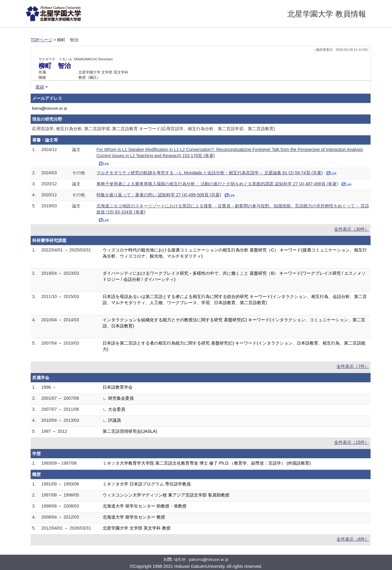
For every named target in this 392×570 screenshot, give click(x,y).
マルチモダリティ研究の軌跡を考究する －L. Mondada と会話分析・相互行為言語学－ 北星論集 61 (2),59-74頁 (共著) (210, 173)
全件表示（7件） (353, 366)
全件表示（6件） (353, 539)
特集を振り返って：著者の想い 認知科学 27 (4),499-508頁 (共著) (159, 195)
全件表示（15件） (352, 442)
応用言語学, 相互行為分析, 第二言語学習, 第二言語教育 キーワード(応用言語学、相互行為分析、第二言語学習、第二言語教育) (154, 129)
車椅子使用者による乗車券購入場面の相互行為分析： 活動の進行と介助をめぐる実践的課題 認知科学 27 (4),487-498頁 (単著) (217, 184)
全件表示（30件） (352, 229)
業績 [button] (40, 87)
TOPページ (41, 40)
